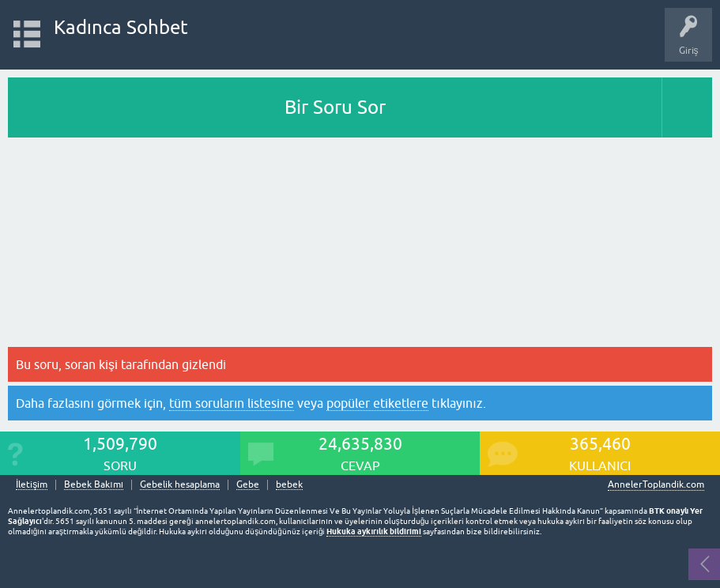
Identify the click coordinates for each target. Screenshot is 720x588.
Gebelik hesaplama (180, 485)
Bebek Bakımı (94, 485)
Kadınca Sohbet (121, 27)
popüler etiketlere (377, 403)
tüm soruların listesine (232, 403)
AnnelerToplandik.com (656, 484)
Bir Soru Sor (335, 107)
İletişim (32, 485)
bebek (289, 485)
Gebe (248, 485)
